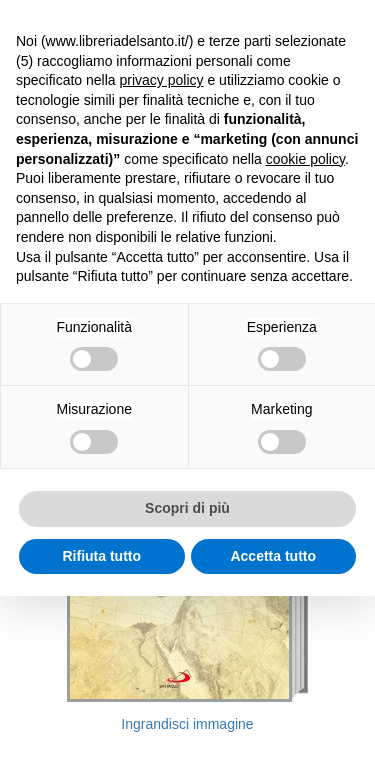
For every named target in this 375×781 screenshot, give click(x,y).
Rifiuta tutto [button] (101, 556)
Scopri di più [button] (187, 508)
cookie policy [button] (305, 159)
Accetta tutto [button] (273, 556)
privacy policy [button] (162, 80)
